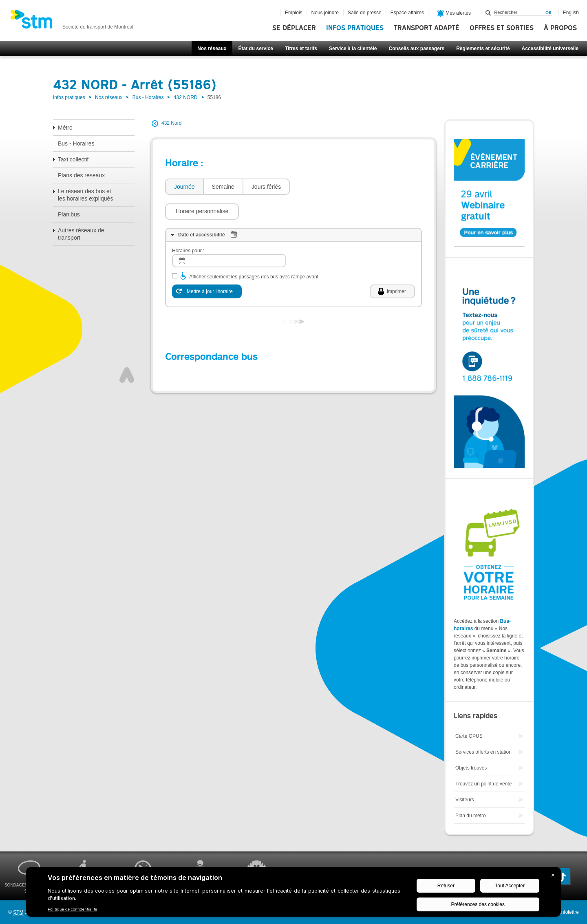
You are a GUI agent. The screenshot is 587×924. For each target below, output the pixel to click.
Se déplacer (294, 28)
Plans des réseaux (81, 175)
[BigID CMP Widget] (293, 894)
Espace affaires (407, 13)
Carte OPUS (469, 736)
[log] (229, 236)
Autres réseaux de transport (81, 234)
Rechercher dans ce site (488, 13)
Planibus (69, 214)
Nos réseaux (212, 49)
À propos (560, 28)
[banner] (72, 22)
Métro (65, 128)
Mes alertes (454, 13)
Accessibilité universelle (550, 49)
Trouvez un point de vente (483, 784)
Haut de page (127, 351)
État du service (256, 49)
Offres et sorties (502, 28)
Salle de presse (365, 13)
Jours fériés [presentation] (266, 187)
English (571, 13)
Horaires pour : (188, 226)
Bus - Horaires (148, 97)
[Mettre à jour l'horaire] (207, 267)
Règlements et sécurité (483, 49)
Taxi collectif (73, 159)
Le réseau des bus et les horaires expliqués (85, 195)
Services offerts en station (483, 752)
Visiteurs (465, 800)
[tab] (184, 187)
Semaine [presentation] (223, 187)
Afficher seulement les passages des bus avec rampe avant (254, 252)
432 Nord (171, 123)
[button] (331, 187)
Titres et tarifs (301, 49)
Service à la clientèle (353, 49)
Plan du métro (471, 816)
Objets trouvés (471, 768)
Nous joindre (325, 13)
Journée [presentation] (184, 187)
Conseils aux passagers (416, 49)
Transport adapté (427, 28)
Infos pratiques (355, 28)
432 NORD (186, 97)
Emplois (294, 13)
